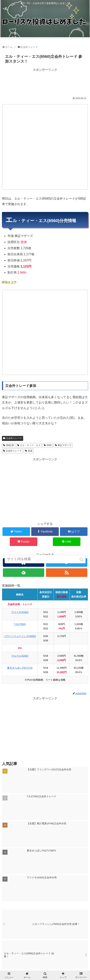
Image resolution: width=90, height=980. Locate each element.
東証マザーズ (65, 445)
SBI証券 (10, 445)
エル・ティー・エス (30, 445)
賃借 (30, 451)
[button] (82, 559)
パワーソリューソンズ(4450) (20, 636)
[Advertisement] (45, 82)
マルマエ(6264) (20, 656)
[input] (45, 559)
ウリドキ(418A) (20, 612)
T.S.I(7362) (20, 624)
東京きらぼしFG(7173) (20, 668)
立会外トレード (14, 438)
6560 (49, 445)
